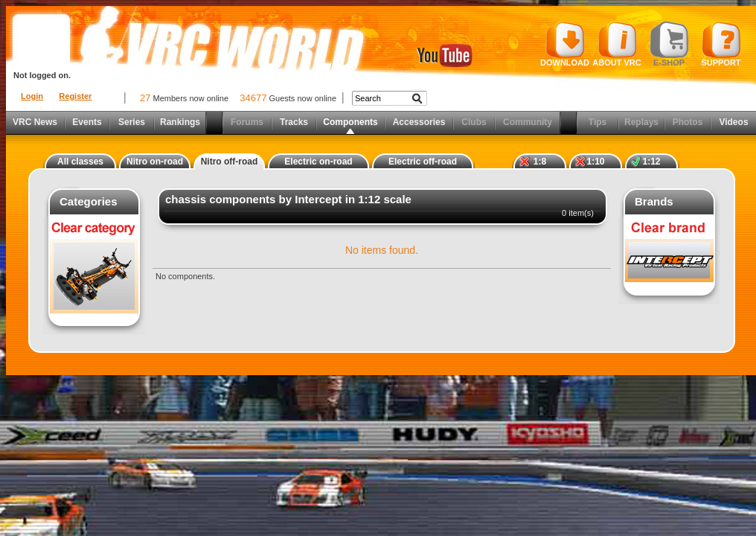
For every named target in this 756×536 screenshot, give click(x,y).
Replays (641, 122)
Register (75, 96)
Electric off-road (423, 162)
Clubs (474, 122)
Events (87, 122)
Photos (688, 122)
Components (350, 122)
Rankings (180, 122)
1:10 (595, 162)
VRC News (35, 122)
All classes (80, 162)
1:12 (651, 162)
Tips (598, 122)
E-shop (669, 44)
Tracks (294, 122)
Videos (733, 122)
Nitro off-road (230, 162)
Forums (247, 122)
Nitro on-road (155, 162)
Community (528, 122)
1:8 (540, 162)
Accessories (419, 122)
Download (565, 44)
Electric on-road (318, 162)
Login (32, 96)
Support (721, 44)
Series (132, 122)
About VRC (616, 44)
